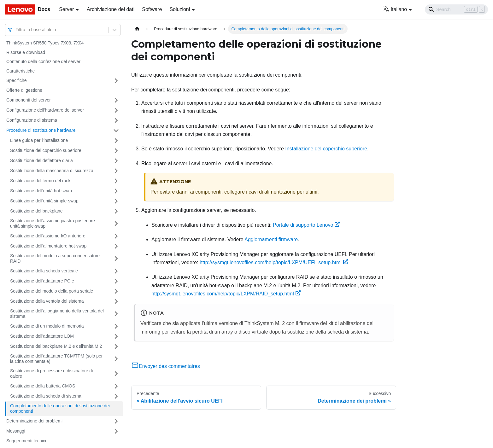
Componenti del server (29, 100)
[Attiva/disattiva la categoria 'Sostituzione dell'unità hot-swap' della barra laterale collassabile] (116, 191)
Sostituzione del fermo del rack (40, 181)
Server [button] (66, 9)
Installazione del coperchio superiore (326, 149)
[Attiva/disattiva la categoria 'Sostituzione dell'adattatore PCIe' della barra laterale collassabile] (116, 281)
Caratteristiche (21, 71)
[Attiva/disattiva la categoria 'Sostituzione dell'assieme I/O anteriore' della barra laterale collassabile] (116, 236)
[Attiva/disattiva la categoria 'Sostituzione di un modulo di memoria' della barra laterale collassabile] (116, 326)
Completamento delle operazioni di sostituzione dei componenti (60, 409)
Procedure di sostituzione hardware (41, 130)
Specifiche (17, 80)
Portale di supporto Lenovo (306, 225)
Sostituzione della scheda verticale (44, 271)
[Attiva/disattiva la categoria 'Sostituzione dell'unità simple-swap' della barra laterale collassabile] (116, 201)
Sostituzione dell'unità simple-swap (44, 201)
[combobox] (16, 30)
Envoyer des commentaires (166, 366)
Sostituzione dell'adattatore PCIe (42, 281)
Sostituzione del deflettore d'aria (41, 160)
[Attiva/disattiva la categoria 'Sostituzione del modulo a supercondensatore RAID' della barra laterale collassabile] (116, 259)
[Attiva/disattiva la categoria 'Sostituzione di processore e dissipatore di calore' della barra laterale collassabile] (116, 374)
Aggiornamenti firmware (271, 239)
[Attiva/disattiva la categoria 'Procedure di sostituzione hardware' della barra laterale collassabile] (116, 131)
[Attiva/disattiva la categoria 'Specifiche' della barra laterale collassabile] (116, 81)
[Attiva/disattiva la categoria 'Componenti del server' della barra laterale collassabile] (116, 100)
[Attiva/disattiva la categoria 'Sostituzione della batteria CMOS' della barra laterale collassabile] (116, 386)
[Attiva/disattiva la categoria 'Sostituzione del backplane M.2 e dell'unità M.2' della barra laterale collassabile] (116, 346)
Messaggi (16, 431)
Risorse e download (26, 52)
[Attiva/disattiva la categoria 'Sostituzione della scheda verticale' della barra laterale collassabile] (116, 271)
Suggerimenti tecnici (26, 441)
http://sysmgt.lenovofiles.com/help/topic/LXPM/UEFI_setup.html (274, 262)
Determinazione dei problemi (34, 421)
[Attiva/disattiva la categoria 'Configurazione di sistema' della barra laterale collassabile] (116, 120)
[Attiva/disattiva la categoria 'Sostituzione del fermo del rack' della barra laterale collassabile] (116, 181)
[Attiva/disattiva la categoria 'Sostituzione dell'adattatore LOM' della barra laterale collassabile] (116, 336)
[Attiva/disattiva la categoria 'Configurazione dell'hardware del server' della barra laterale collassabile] (116, 110)
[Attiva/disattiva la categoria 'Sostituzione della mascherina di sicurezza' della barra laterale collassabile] (116, 171)
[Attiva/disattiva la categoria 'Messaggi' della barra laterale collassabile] (116, 431)
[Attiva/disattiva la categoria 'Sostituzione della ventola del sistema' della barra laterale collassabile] (116, 301)
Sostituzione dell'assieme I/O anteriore (48, 236)
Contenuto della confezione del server (43, 61)
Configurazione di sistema (32, 120)
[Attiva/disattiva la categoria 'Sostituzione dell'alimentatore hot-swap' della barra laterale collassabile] (116, 246)
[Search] (456, 9)
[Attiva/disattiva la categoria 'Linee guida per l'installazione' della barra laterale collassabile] (116, 141)
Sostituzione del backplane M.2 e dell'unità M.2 (56, 346)
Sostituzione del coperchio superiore (46, 150)
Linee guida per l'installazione (39, 140)
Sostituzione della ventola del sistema (47, 301)
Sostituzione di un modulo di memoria (47, 326)
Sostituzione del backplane (36, 211)
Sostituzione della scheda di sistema (46, 396)
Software (152, 9)
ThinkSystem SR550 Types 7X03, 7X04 (45, 43)
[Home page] (137, 29)
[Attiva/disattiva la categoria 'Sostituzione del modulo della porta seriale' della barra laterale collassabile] (116, 291)
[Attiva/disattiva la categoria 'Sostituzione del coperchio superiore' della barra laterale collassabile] (116, 151)
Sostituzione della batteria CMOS (43, 386)
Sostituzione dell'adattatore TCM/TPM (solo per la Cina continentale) (56, 359)
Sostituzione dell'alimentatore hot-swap (48, 246)
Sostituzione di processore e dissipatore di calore (51, 374)
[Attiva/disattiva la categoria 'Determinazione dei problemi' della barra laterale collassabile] (116, 421)
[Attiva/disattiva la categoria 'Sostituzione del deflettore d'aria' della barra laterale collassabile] (116, 161)
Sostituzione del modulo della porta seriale (52, 291)
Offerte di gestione (24, 90)
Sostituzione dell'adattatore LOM (42, 336)
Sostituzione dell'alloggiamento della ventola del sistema (57, 314)
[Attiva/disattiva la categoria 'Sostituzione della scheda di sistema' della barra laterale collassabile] (116, 396)
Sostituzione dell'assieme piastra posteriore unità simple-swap (53, 224)
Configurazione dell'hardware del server (45, 110)
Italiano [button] (395, 9)
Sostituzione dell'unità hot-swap (41, 191)
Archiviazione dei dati (111, 9)
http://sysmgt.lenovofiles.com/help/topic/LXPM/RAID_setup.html (226, 294)
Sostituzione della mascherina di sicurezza (52, 171)
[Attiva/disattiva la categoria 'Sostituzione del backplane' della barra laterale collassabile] (116, 211)
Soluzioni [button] (180, 9)
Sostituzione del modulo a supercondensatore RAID (55, 259)
